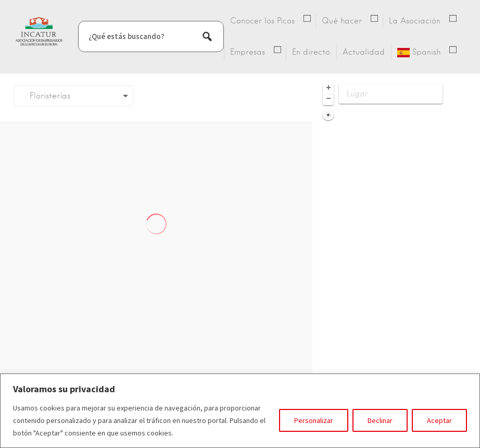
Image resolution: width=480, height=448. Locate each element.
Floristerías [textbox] (46, 96)
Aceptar (439, 420)
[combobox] (73, 96)
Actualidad (364, 52)
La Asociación (415, 21)
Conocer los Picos (262, 21)
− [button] (329, 99)
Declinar (380, 420)
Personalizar (314, 420)
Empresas (248, 52)
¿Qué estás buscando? (127, 36)
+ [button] (329, 89)
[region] (240, 411)
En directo (311, 52)
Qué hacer (342, 21)
